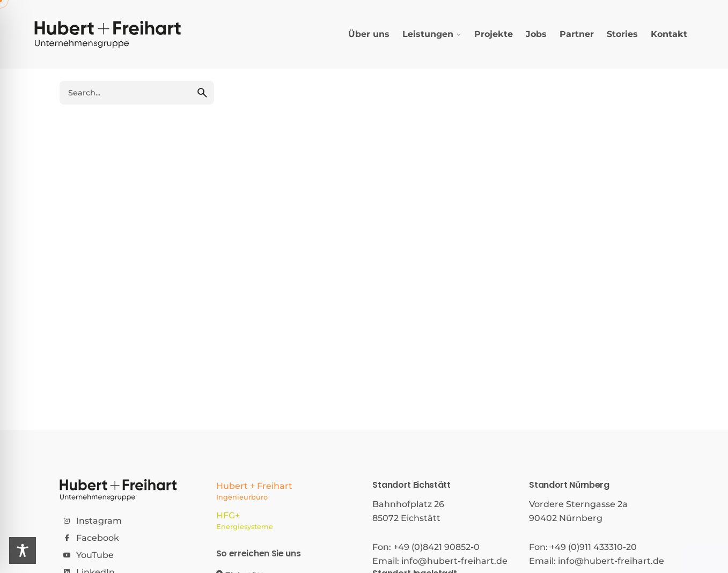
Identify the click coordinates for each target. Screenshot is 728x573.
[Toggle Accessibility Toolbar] (23, 550)
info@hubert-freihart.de (454, 561)
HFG (286, 522)
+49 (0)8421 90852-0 (436, 547)
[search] (202, 93)
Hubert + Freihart (286, 492)
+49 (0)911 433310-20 (593, 547)
